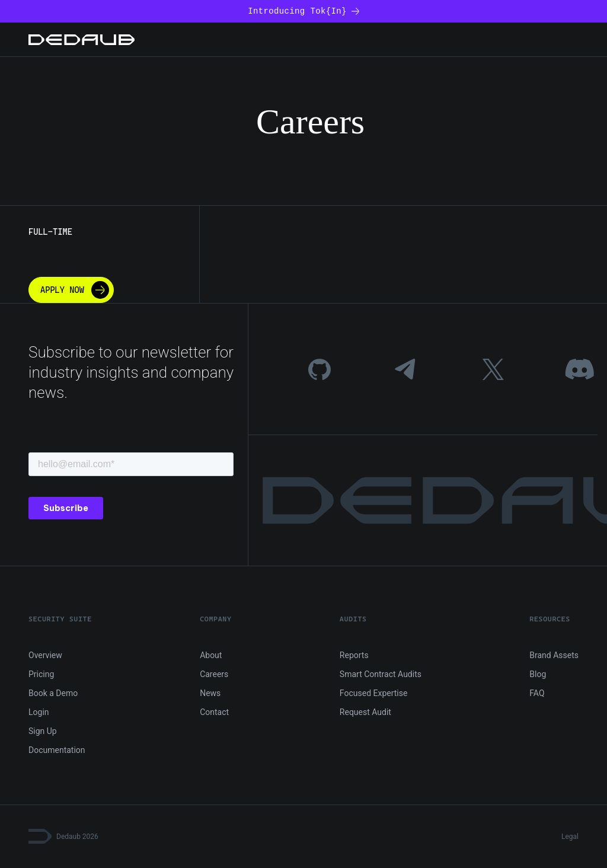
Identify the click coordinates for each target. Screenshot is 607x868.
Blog (538, 674)
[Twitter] (493, 369)
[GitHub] (320, 369)
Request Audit (365, 712)
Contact (214, 712)
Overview (45, 655)
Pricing (41, 674)
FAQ (537, 693)
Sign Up (43, 731)
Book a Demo (53, 693)
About (211, 655)
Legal (570, 837)
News (210, 693)
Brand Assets (554, 655)
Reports (354, 655)
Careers (214, 674)
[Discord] (579, 369)
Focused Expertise (374, 693)
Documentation (57, 750)
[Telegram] (406, 369)
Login (39, 712)
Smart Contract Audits (381, 674)
